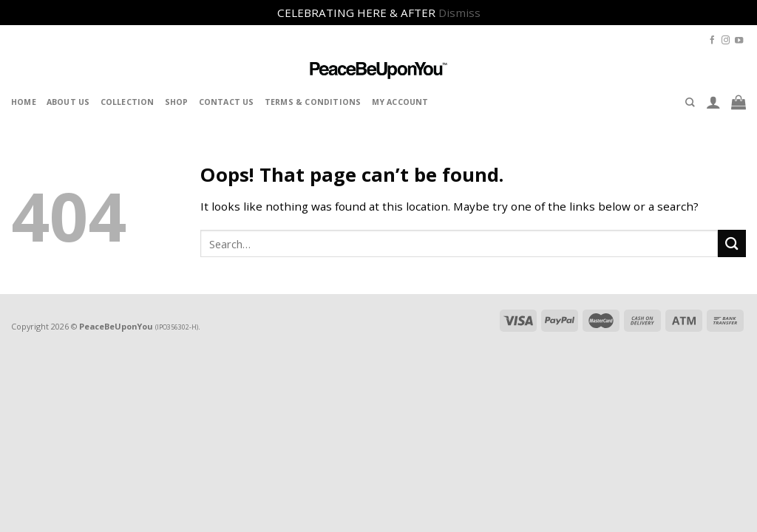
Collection (128, 102)
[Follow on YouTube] (739, 41)
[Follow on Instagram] (726, 41)
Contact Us (227, 102)
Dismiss (459, 13)
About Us (68, 102)
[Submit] (732, 243)
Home (24, 102)
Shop (177, 102)
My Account (400, 102)
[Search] (690, 102)
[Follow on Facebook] (712, 41)
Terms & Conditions (313, 102)
